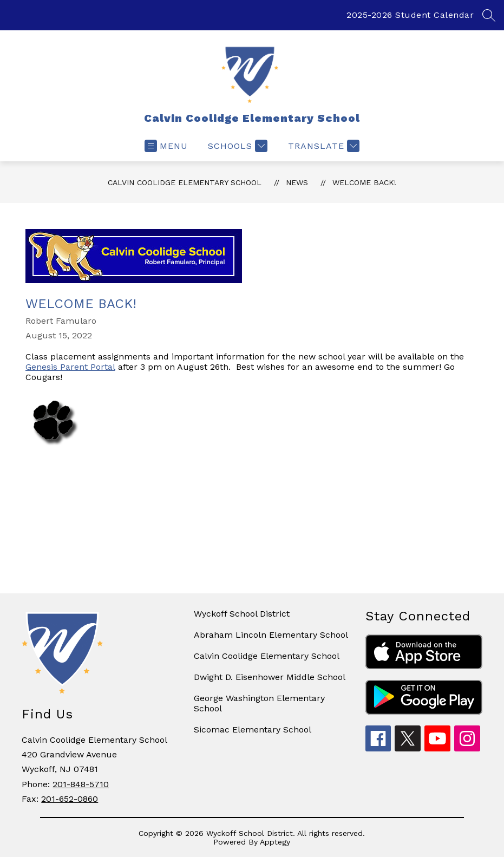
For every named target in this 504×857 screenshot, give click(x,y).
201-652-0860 (70, 799)
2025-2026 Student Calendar (410, 15)
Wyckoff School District (242, 614)
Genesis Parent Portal (70, 367)
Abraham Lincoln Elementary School (271, 635)
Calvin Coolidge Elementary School (185, 182)
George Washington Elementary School (259, 703)
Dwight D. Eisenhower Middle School (270, 677)
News (297, 182)
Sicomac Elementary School (253, 730)
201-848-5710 (81, 784)
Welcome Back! (364, 182)
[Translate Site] (322, 146)
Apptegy (275, 842)
